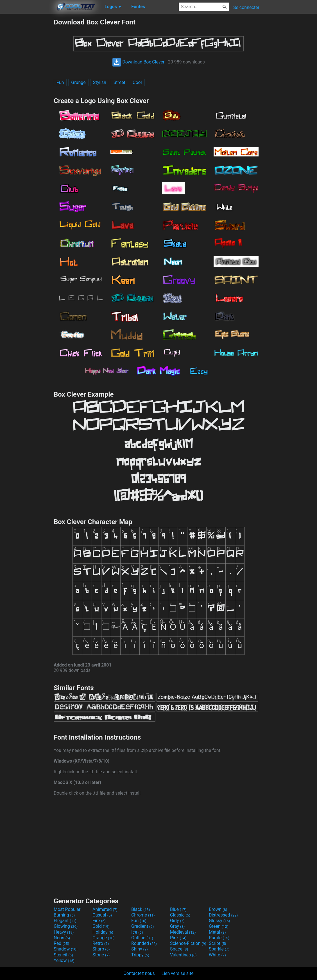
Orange (104, 938)
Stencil (63, 955)
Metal (217, 932)
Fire (99, 921)
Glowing (66, 926)
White (217, 955)
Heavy (64, 932)
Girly (177, 921)
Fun (60, 82)
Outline (142, 938)
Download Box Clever (138, 62)
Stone (101, 955)
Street (119, 82)
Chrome (143, 915)
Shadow (66, 949)
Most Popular (67, 909)
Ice (137, 932)
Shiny (140, 949)
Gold (101, 926)
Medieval (183, 932)
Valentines (183, 955)
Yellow (64, 960)
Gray (177, 926)
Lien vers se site (178, 973)
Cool (137, 82)
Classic (180, 915)
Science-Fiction (188, 943)
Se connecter (246, 7)
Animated (105, 909)
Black (141, 909)
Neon (62, 938)
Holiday (103, 932)
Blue (178, 909)
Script (218, 943)
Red (61, 943)
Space (179, 949)
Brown (218, 909)
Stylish (100, 82)
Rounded (144, 943)
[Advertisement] (27, 102)
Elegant (65, 921)
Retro (101, 943)
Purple (219, 938)
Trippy (140, 955)
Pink (178, 938)
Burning (64, 915)
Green (219, 926)
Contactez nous (139, 973)
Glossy (219, 921)
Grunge (78, 82)
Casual (102, 915)
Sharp (101, 949)
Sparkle (219, 949)
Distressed (223, 915)
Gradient (142, 926)
